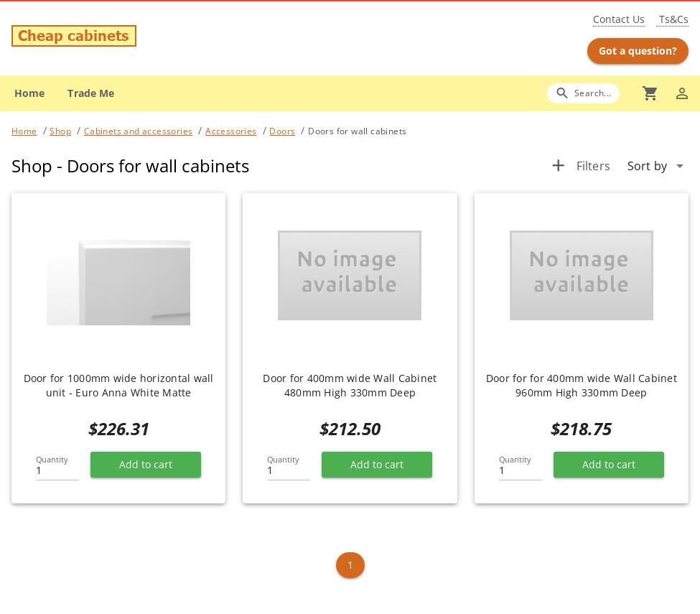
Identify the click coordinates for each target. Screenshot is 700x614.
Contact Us (619, 19)
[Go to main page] (122, 38)
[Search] (583, 93)
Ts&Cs (672, 19)
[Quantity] (57, 466)
